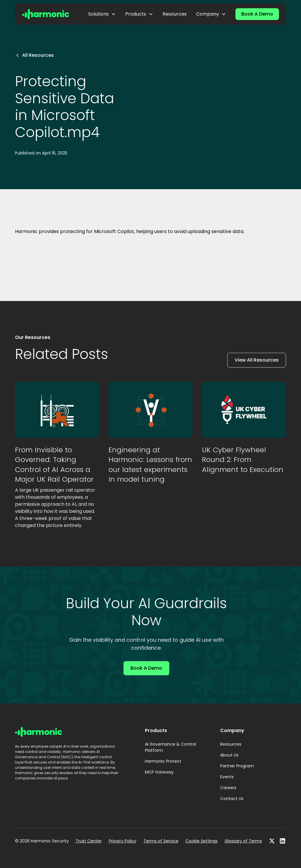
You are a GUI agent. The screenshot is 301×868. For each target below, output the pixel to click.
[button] (102, 14)
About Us (229, 755)
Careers (228, 788)
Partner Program (237, 766)
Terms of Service (161, 841)
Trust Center (89, 841)
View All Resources (257, 360)
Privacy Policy (123, 841)
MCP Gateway (159, 772)
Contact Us (232, 799)
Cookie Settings (201, 841)
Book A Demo (257, 14)
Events (227, 777)
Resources (175, 14)
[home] (46, 14)
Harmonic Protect (163, 761)
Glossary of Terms (243, 841)
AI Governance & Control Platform (170, 747)
